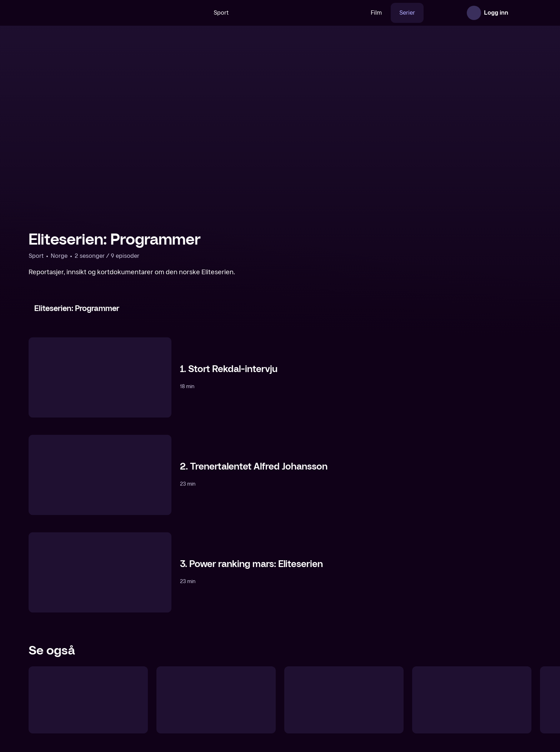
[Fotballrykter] (344, 700)
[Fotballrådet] (88, 700)
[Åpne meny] (521, 13)
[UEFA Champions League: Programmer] (216, 700)
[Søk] (172, 13)
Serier (385, 13)
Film (354, 13)
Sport (199, 13)
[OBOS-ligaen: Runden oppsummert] (472, 700)
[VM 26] (277, 13)
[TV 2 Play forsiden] (82, 13)
